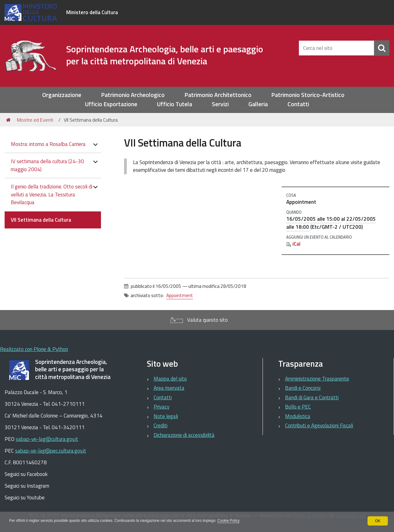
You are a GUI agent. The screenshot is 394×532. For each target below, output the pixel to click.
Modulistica (298, 416)
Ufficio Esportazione (111, 104)
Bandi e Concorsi (303, 388)
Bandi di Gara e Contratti (312, 397)
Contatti (298, 104)
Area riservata (169, 388)
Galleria (258, 104)
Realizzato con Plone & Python (34, 349)
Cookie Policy (231, 521)
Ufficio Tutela (175, 104)
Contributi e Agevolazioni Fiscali (319, 425)
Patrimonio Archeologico (133, 95)
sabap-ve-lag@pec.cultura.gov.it (51, 451)
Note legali (166, 416)
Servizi (220, 104)
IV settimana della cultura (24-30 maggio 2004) (47, 165)
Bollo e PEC (298, 407)
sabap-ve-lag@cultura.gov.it (47, 439)
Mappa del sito (170, 379)
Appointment (180, 295)
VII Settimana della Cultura (41, 220)
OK (378, 521)
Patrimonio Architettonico (218, 95)
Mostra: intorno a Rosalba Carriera (48, 144)
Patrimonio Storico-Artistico (308, 95)
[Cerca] (382, 48)
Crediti (161, 425)
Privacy (161, 407)
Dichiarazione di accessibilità (184, 435)
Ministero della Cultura (92, 12)
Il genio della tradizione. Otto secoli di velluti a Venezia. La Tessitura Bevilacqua (52, 194)
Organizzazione (62, 95)
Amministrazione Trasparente (317, 379)
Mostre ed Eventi (35, 120)
